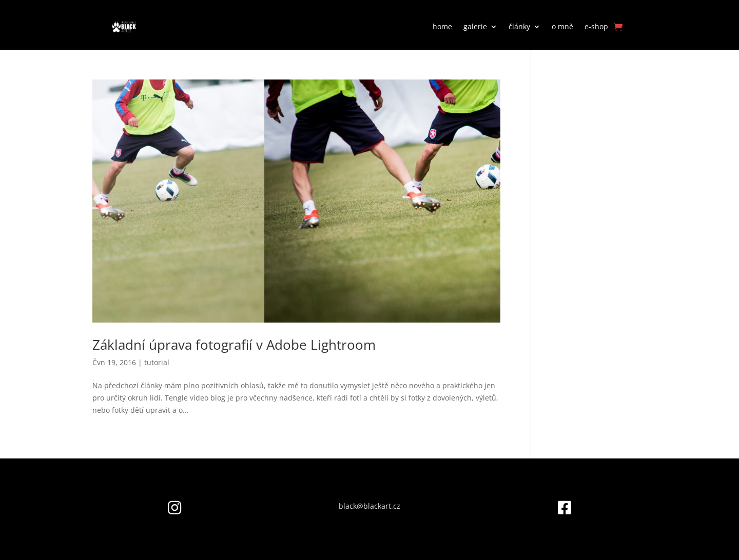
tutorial (157, 362)
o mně (562, 26)
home (442, 26)
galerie (475, 26)
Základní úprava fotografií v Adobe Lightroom (234, 345)
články (519, 26)
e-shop (596, 26)
